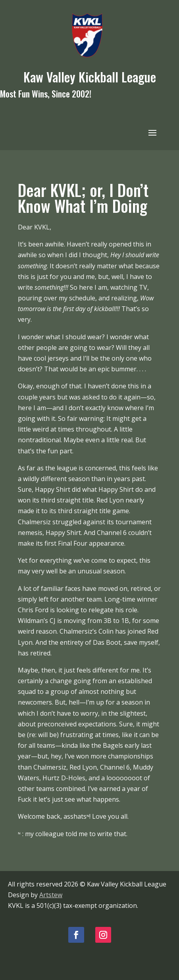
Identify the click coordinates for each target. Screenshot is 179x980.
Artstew (51, 895)
